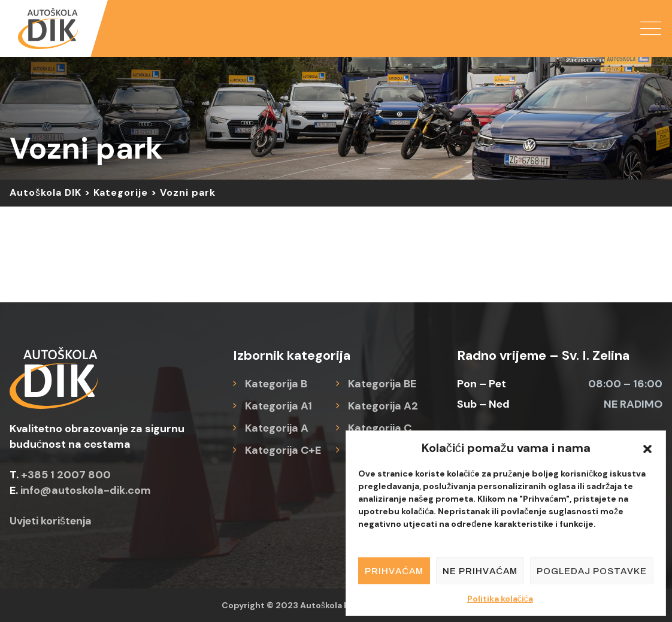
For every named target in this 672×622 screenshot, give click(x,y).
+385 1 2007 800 (66, 475)
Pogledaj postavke (592, 571)
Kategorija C (380, 428)
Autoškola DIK (329, 605)
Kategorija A (277, 428)
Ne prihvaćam (480, 571)
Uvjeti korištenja (51, 521)
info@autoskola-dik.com (86, 490)
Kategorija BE (382, 384)
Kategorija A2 (383, 406)
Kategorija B (276, 384)
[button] (647, 448)
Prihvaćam (394, 571)
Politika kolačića (500, 599)
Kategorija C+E (283, 450)
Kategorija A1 (279, 406)
